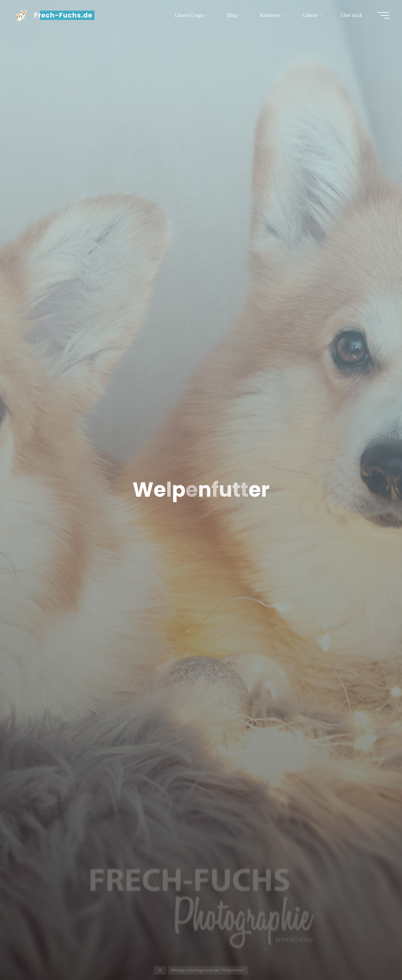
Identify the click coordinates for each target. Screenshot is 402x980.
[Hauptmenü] (383, 15)
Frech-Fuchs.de (63, 15)
